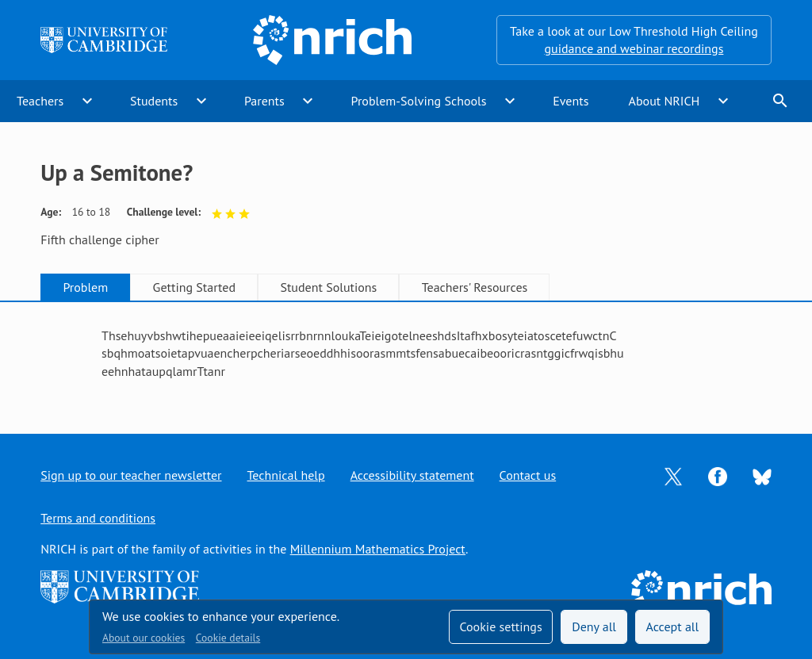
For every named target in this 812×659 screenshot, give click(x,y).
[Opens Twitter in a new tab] (673, 475)
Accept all (673, 626)
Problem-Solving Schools (419, 101)
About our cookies (144, 638)
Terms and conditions (98, 518)
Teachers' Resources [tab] (475, 287)
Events (571, 101)
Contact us (528, 475)
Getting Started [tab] (194, 287)
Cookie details (228, 638)
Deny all (594, 626)
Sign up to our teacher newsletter (131, 475)
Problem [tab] (85, 287)
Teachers (40, 101)
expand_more (87, 101)
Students (154, 101)
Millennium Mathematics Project (378, 549)
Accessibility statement (412, 475)
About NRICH (665, 101)
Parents (264, 101)
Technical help (286, 475)
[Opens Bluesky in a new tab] (762, 476)
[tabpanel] (406, 353)
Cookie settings (500, 626)
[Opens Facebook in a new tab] (718, 475)
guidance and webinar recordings (634, 48)
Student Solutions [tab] (328, 287)
